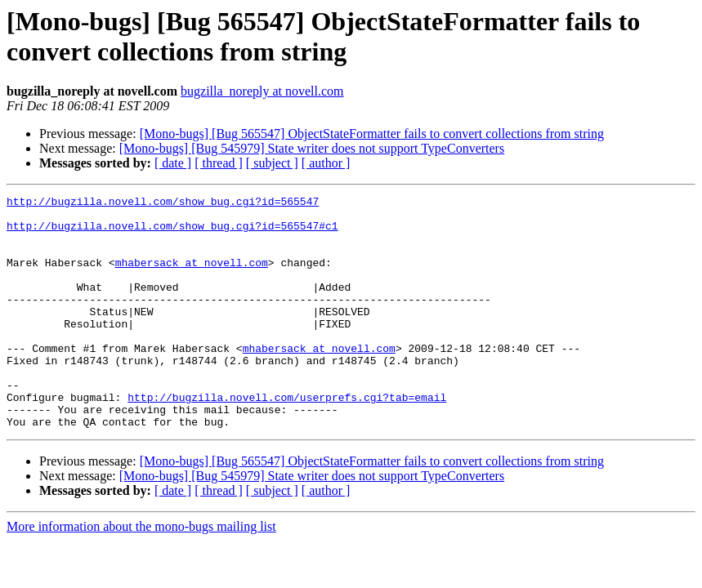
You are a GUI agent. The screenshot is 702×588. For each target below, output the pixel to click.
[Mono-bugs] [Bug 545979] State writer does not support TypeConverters (312, 148)
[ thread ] (219, 163)
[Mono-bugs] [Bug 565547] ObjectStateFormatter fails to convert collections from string (372, 134)
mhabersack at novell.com (192, 277)
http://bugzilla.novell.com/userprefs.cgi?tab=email (287, 439)
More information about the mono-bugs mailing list (141, 573)
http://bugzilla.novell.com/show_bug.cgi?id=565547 (163, 203)
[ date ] (173, 163)
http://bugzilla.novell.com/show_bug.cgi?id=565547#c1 (172, 233)
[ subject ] (272, 163)
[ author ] (326, 163)
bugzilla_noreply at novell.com (262, 91)
